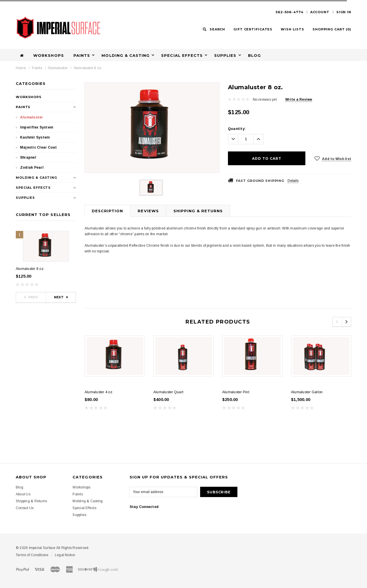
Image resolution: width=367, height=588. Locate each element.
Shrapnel (28, 157)
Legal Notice (65, 555)
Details (293, 181)
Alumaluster (58, 68)
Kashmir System (35, 137)
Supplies (225, 55)
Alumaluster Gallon (307, 392)
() (332, 29)
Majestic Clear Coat (39, 147)
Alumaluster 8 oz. (88, 68)
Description (107, 211)
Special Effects (182, 55)
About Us (23, 494)
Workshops (48, 55)
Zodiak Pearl (32, 168)
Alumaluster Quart (168, 392)
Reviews (148, 211)
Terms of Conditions (32, 555)
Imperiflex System (37, 127)
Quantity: (237, 129)
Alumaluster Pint (236, 392)
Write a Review (299, 100)
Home (21, 68)
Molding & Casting (126, 55)
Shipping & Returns (198, 211)
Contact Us (25, 508)
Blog (254, 55)
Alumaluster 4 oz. (99, 392)
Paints (82, 55)
